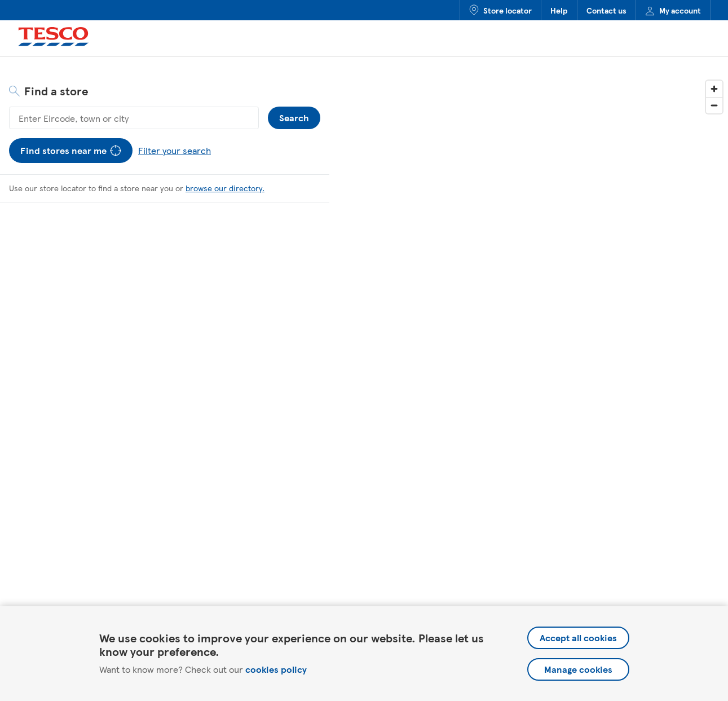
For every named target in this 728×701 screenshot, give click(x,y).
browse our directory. (225, 188)
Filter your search (172, 147)
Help (559, 10)
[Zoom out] (714, 105)
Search (294, 115)
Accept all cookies (578, 638)
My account (673, 10)
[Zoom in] (714, 89)
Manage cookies (578, 669)
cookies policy (276, 669)
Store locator (500, 10)
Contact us (606, 10)
